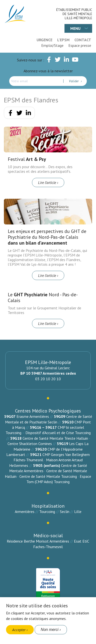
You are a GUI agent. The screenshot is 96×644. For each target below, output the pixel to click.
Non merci (50, 630)
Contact (83, 40)
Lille (78, 512)
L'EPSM (63, 40)
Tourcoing (47, 512)
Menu (75, 28)
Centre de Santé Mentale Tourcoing (48, 476)
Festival (27, 159)
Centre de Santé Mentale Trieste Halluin (55, 438)
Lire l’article (47, 182)
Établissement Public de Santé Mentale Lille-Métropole (74, 14)
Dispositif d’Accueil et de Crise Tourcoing (58, 433)
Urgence (44, 40)
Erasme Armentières (33, 416)
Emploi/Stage (52, 45)
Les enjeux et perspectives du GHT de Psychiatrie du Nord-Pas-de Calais (47, 237)
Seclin (65, 512)
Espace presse (80, 45)
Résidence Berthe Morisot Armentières (38, 541)
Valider (74, 81)
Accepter (19, 630)
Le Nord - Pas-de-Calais (43, 297)
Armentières (25, 512)
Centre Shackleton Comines (30, 444)
